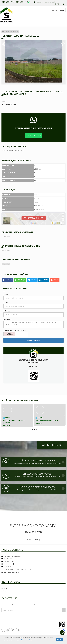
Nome (6, 294)
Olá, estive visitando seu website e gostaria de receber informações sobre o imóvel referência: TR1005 (33, 324)
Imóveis (4, 591)
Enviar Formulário (34, 340)
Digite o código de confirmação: (15, 331)
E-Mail (6, 303)
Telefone (7, 311)
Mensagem (7, 319)
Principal (4, 588)
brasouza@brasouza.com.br (12, 556)
